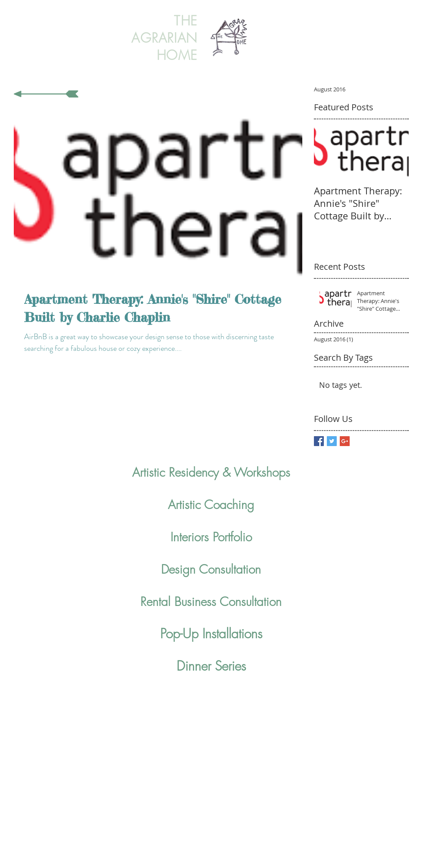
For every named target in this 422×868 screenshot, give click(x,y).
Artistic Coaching (211, 504)
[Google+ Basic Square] (345, 441)
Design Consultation (211, 569)
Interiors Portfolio (211, 537)
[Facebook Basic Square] (319, 441)
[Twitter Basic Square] (332, 441)
